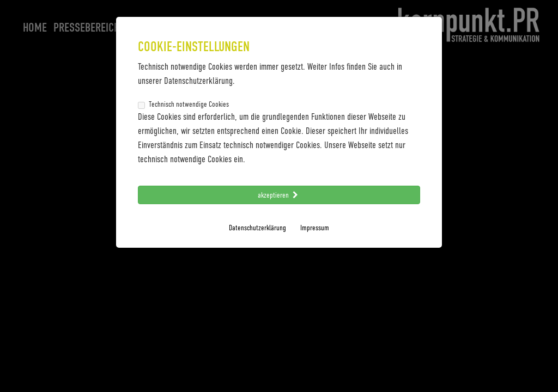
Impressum (315, 227)
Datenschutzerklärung (257, 227)
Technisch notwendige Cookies (183, 104)
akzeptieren (279, 195)
